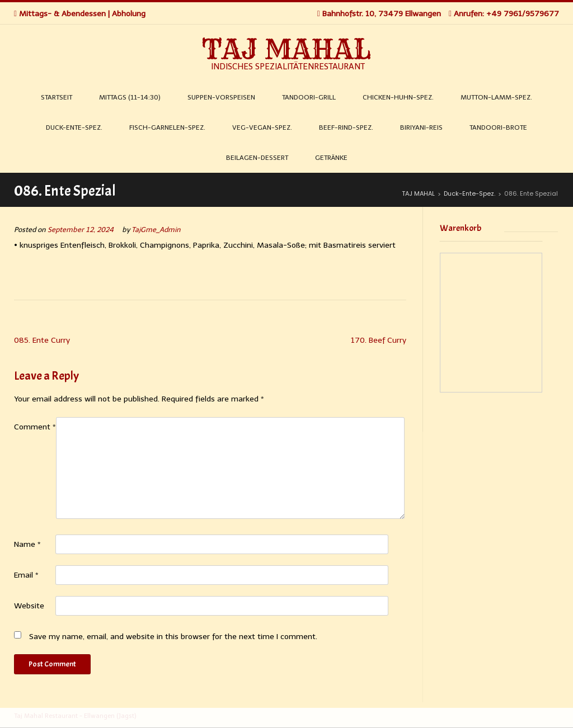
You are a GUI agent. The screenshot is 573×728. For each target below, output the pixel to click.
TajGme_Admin (156, 230)
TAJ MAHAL (286, 49)
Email (26, 575)
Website (29, 606)
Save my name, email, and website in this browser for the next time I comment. (173, 637)
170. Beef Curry (379, 340)
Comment (35, 427)
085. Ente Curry (42, 340)
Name (27, 544)
